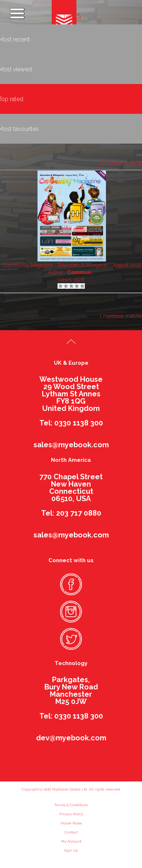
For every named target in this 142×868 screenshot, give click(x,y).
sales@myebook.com (71, 445)
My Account (71, 841)
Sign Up (71, 850)
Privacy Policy (71, 814)
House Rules (71, 823)
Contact (71, 832)
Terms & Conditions (71, 805)
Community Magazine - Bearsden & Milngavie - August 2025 (72, 265)
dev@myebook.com (71, 738)
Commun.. (81, 272)
